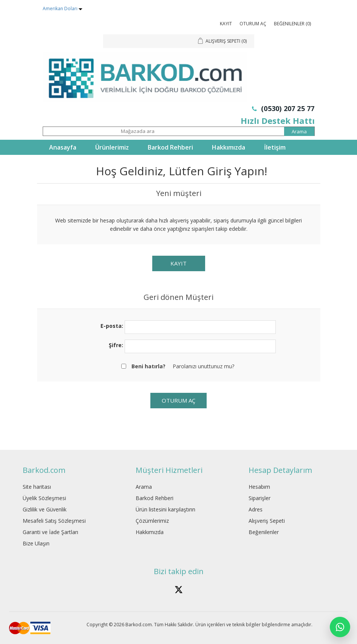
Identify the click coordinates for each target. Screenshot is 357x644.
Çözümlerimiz (152, 521)
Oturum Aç (253, 24)
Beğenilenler (264, 532)
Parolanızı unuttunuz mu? (203, 366)
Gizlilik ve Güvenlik (45, 509)
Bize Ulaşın (36, 543)
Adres (256, 509)
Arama (144, 487)
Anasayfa (63, 147)
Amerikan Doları (61, 8)
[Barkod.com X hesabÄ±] (179, 590)
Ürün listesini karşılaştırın (165, 509)
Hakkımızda (229, 147)
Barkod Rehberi (170, 147)
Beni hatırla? (148, 366)
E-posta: (112, 326)
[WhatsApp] (340, 627)
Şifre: (116, 345)
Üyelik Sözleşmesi (44, 498)
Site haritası (37, 487)
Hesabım (259, 487)
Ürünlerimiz (112, 147)
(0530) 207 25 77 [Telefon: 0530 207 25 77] (283, 108)
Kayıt (226, 24)
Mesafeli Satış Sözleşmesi (54, 521)
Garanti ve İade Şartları (50, 532)
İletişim (275, 147)
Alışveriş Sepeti (267, 521)
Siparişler (260, 498)
